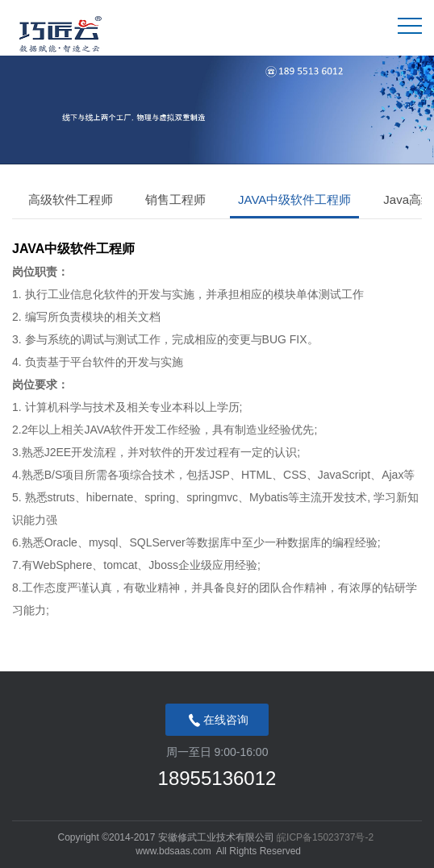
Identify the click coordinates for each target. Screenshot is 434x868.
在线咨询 (217, 721)
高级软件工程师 (71, 199)
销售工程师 (175, 199)
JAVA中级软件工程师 (294, 199)
